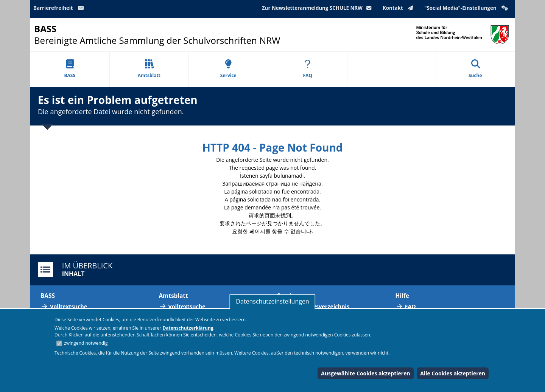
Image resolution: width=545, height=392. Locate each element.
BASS (70, 69)
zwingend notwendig (86, 343)
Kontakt (399, 8)
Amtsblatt (149, 69)
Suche (475, 69)
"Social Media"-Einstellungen (467, 8)
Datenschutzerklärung (188, 328)
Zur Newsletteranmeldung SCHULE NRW (318, 8)
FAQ (308, 69)
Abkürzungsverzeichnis (318, 306)
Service (228, 69)
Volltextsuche (69, 306)
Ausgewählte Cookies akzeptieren (366, 373)
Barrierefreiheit (60, 8)
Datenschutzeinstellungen (272, 301)
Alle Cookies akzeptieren (453, 373)
